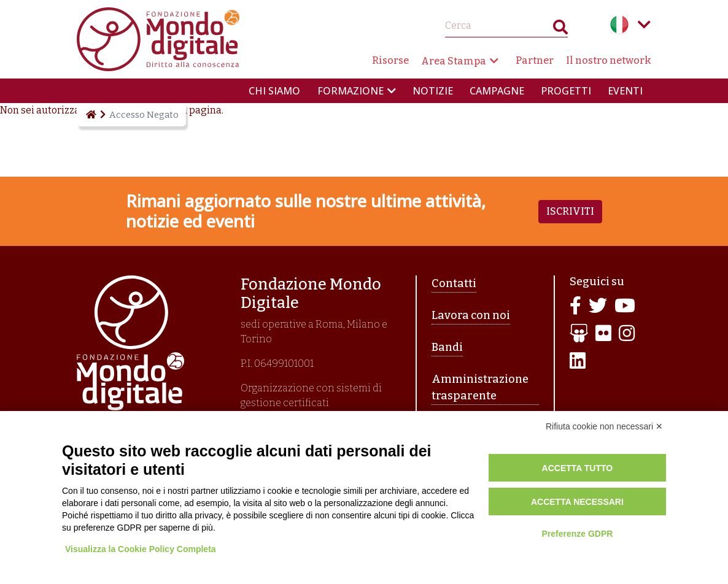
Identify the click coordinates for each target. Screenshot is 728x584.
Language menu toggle (644, 25)
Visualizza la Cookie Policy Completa (141, 549)
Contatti (454, 283)
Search (560, 30)
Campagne (497, 91)
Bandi (447, 347)
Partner (535, 60)
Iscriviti (570, 211)
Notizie (433, 91)
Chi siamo (274, 91)
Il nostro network (609, 60)
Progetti (566, 91)
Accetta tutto (578, 468)
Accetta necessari (577, 502)
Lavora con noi (471, 315)
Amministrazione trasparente (480, 387)
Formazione (350, 91)
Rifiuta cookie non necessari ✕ (604, 426)
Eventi (625, 91)
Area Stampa (454, 61)
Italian (619, 25)
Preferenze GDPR (577, 534)
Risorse (390, 60)
